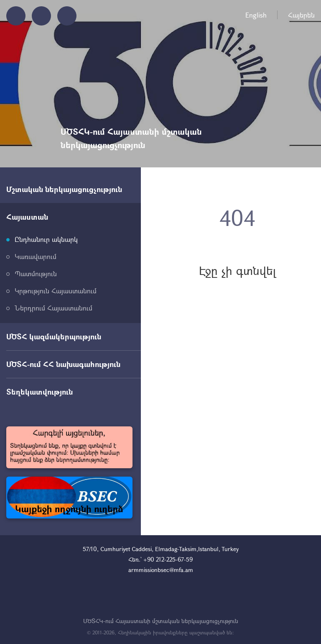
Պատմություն (36, 273)
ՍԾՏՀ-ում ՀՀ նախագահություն (63, 364)
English (256, 15)
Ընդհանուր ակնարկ (46, 239)
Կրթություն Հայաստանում (56, 291)
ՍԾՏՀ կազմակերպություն (54, 336)
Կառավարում (36, 256)
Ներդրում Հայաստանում (53, 308)
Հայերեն (301, 15)
